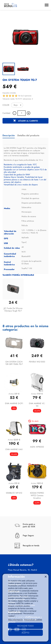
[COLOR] (17, 105)
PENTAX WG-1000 (37, 362)
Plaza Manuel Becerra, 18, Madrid (22, 570)
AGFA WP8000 (37, 447)
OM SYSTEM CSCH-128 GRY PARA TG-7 (14, 363)
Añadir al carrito (25, 121)
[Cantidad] (22, 113)
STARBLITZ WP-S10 (14, 493)
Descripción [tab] (9, 135)
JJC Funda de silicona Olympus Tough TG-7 (13, 310)
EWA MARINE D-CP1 (14, 403)
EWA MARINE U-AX (14, 449)
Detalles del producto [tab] (28, 135)
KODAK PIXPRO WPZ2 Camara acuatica (37, 495)
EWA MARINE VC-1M (37, 405)
